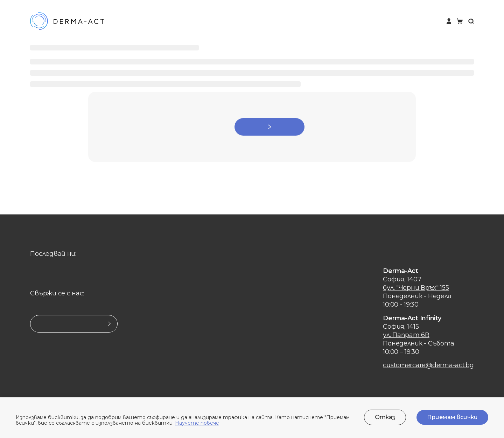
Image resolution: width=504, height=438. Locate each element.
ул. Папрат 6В (406, 335)
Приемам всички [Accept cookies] (452, 417)
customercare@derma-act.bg (428, 365)
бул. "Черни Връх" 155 (416, 288)
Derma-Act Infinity (412, 318)
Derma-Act (401, 271)
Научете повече (197, 423)
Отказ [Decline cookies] (385, 417)
